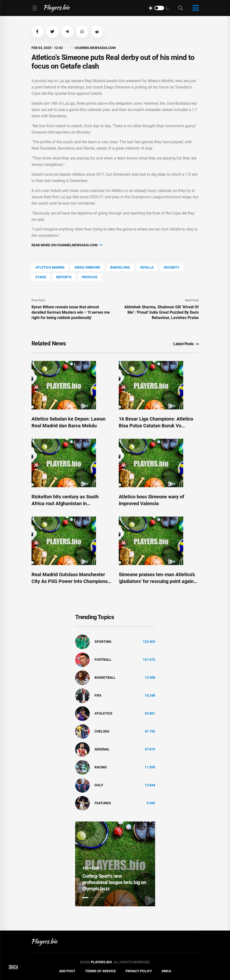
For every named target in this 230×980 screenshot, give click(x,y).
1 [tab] (85, 898)
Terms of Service (100, 971)
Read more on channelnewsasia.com (67, 245)
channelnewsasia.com (95, 48)
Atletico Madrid (50, 267)
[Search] (181, 8)
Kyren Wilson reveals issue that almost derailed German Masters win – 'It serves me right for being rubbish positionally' (71, 312)
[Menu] (35, 8)
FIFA (98, 696)
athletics (103, 714)
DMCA (166, 971)
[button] (38, 32)
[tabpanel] (115, 864)
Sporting (103, 642)
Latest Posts (186, 344)
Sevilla (147, 267)
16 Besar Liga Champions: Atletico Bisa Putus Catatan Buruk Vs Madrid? (156, 426)
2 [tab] (94, 898)
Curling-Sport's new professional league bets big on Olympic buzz (114, 882)
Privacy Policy (139, 971)
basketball (105, 678)
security (172, 267)
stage (41, 277)
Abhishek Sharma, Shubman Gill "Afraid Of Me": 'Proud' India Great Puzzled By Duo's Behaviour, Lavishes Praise (162, 312)
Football (103, 660)
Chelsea (102, 732)
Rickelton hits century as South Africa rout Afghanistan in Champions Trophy (65, 503)
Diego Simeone (87, 267)
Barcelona (120, 267)
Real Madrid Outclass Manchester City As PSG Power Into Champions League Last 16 (70, 581)
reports (64, 277)
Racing (101, 767)
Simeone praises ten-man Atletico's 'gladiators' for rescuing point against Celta (158, 581)
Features (103, 803)
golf (99, 785)
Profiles (90, 277)
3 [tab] (102, 898)
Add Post (67, 971)
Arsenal (102, 749)
